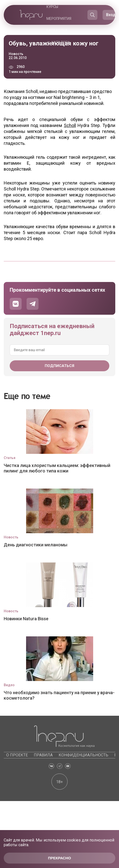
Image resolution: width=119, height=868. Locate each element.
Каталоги (60, 42)
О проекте (17, 755)
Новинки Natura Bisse (26, 619)
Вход (111, 15)
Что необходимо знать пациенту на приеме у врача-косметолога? (59, 695)
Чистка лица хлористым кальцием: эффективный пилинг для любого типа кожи (57, 468)
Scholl (70, 125)
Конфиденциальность (83, 755)
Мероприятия (59, 19)
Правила (43, 755)
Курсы (52, 7)
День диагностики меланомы (36, 545)
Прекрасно (59, 858)
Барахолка (57, 31)
